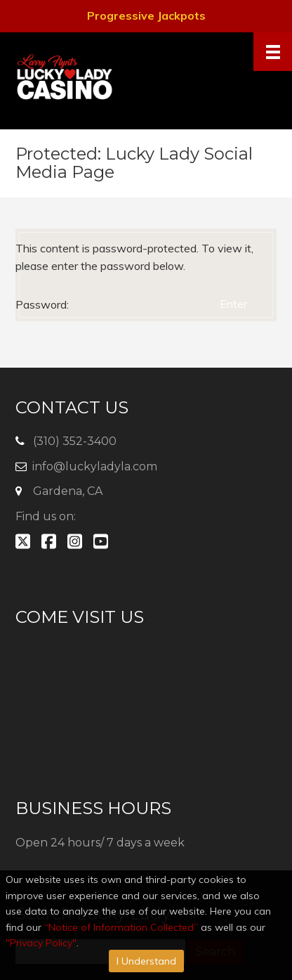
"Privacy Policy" (41, 943)
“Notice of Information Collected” (121, 927)
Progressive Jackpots (146, 15)
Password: (112, 304)
